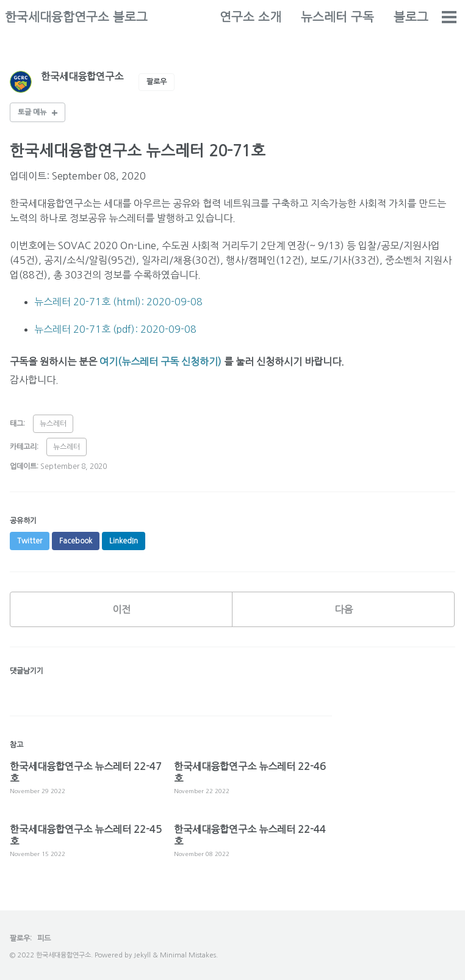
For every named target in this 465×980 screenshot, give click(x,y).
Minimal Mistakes (188, 955)
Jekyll (142, 955)
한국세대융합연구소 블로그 (76, 17)
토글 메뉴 (32, 112)
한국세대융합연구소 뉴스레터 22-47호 (86, 772)
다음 (344, 609)
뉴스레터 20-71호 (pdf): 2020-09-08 (115, 329)
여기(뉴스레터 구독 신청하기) (160, 361)
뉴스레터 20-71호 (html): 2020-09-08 (118, 302)
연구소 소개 (251, 17)
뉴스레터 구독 (337, 17)
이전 (121, 609)
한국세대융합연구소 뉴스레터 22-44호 (250, 835)
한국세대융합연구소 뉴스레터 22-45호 (86, 835)
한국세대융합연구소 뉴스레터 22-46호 (250, 772)
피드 (44, 938)
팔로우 (157, 82)
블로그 (411, 17)
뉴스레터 (53, 424)
